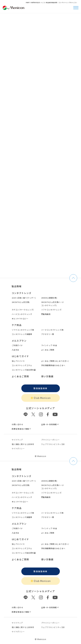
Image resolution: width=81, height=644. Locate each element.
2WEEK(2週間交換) (49, 298)
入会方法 (15, 350)
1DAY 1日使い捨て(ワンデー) (24, 298)
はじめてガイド (20, 356)
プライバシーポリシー (51, 440)
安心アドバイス (18, 361)
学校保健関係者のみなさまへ (53, 365)
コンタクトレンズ (22, 293)
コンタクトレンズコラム (22, 365)
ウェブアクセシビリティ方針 (53, 444)
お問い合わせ (18, 424)
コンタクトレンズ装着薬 (22, 334)
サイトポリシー (18, 448)
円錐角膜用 (46, 314)
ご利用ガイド (17, 345)
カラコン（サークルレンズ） (23, 310)
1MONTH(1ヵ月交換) (21, 302)
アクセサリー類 (48, 334)
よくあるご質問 (48, 350)
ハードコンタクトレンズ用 (52, 330)
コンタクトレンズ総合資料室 (24, 370)
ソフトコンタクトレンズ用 (23, 330)
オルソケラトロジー (20, 319)
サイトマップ (17, 440)
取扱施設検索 (40, 388)
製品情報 (17, 286)
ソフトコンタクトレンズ (51, 310)
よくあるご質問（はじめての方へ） (55, 361)
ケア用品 (17, 325)
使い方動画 (47, 376)
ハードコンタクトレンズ (22, 314)
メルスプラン (19, 341)
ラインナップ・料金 (49, 345)
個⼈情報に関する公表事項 (23, 444)
